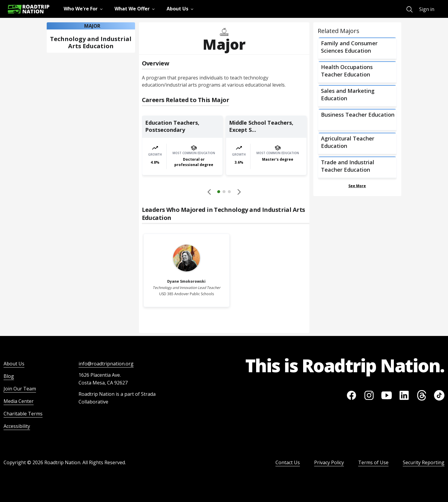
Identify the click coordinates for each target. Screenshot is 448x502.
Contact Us (288, 462)
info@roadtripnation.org (106, 364)
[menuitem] (409, 9)
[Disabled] (209, 192)
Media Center (19, 401)
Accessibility (17, 426)
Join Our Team (20, 389)
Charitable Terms (23, 414)
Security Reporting (424, 462)
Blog (9, 376)
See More (357, 186)
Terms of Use (373, 462)
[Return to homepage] (29, 9)
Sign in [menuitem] (427, 9)
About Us (14, 364)
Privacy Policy (329, 462)
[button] (224, 193)
